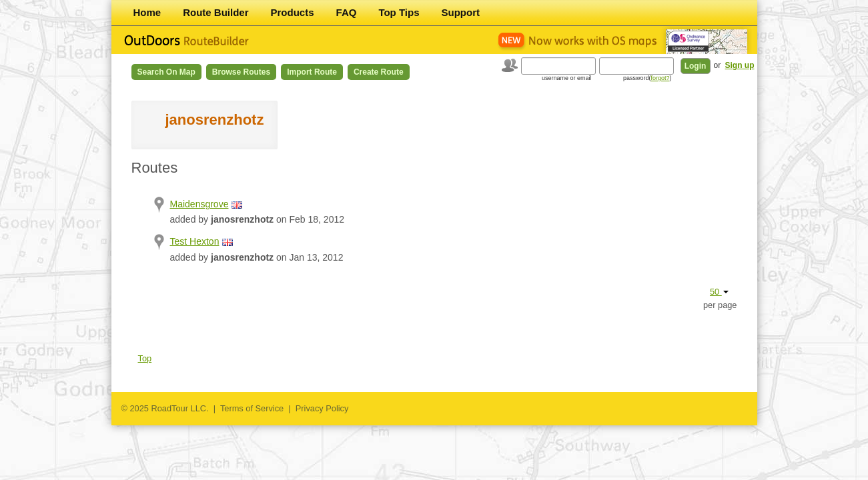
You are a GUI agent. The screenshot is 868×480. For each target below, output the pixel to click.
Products (293, 12)
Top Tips (399, 12)
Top (145, 358)
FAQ (347, 12)
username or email (567, 78)
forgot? (660, 78)
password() (647, 78)
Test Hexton (195, 241)
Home (147, 12)
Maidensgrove (199, 204)
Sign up (740, 65)
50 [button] (719, 292)
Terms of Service (252, 408)
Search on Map (166, 72)
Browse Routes (241, 72)
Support (461, 12)
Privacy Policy (322, 408)
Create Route (379, 72)
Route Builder (215, 12)
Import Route (312, 72)
